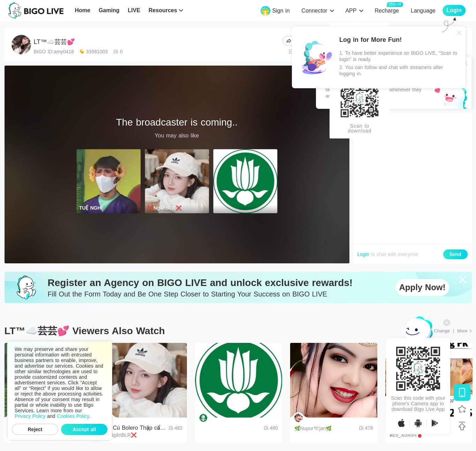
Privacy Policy (30, 416)
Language (423, 11)
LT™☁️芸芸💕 (54, 42)
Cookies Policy (73, 416)
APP (351, 11)
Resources (163, 10)
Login (363, 254)
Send (455, 254)
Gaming (109, 10)
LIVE (134, 10)
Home (82, 10)
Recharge (387, 10)
